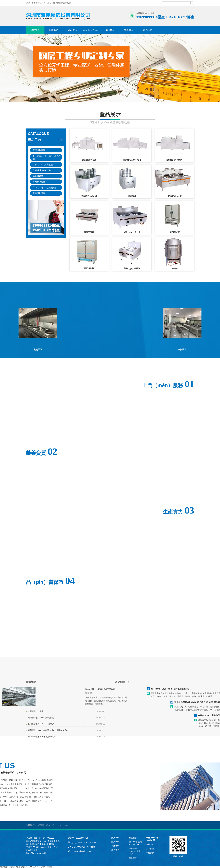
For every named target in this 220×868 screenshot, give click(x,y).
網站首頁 (35, 30)
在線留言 (129, 30)
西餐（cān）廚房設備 (43, 165)
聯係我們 (147, 30)
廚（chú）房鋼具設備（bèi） (135, 843)
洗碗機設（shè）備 (42, 170)
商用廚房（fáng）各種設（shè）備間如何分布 (48, 730)
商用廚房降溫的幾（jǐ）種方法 (41, 724)
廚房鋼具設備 (39, 150)
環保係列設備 (39, 193)
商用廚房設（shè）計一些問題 (41, 718)
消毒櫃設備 (38, 176)
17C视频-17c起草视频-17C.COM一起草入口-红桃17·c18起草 (30, 867)
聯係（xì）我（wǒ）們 (152, 839)
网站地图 (3, 867)
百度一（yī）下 (64, 825)
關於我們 (54, 30)
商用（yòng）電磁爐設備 (44, 188)
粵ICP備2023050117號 (36, 853)
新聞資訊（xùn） (91, 30)
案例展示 (110, 30)
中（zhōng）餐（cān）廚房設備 (47, 157)
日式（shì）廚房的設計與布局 (100, 689)
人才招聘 (115, 846)
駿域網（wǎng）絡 (46, 825)
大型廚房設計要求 (36, 711)
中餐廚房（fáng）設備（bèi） (135, 851)
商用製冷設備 (39, 182)
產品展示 (73, 30)
